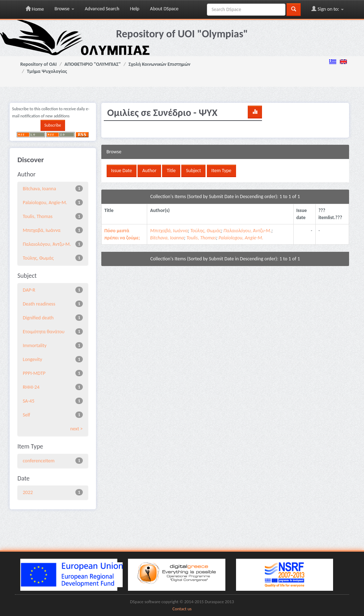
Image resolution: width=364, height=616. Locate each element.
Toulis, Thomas (38, 216)
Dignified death (38, 318)
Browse (64, 9)
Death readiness (39, 304)
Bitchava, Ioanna (39, 189)
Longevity (33, 359)
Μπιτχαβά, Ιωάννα (42, 230)
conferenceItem (39, 461)
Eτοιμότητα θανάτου (44, 332)
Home (35, 9)
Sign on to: (328, 9)
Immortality (35, 346)
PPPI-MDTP (34, 373)
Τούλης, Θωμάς (38, 258)
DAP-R (29, 290)
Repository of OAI (38, 64)
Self (26, 415)
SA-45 (29, 401)
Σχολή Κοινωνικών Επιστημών (160, 64)
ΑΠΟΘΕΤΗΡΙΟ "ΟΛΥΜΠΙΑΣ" (93, 64)
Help (135, 9)
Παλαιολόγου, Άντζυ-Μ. (47, 244)
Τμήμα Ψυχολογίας (47, 71)
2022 (28, 492)
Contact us (182, 609)
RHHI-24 (31, 387)
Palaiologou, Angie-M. (45, 203)
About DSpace (164, 9)
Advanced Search (102, 9)
